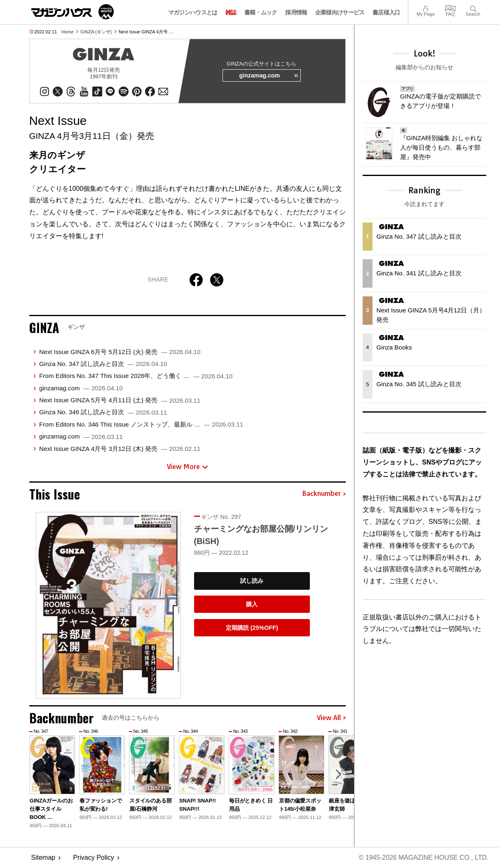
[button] (338, 775)
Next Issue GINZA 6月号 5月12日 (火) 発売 (120, 352)
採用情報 (296, 12)
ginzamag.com (268, 76)
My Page (426, 8)
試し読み (252, 581)
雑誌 (231, 12)
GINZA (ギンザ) (96, 32)
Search (473, 8)
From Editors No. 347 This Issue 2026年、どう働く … (136, 376)
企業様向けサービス (340, 12)
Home (67, 32)
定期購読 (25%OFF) (252, 628)
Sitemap (43, 858)
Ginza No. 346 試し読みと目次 (103, 412)
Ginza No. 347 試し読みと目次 (103, 364)
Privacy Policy (94, 858)
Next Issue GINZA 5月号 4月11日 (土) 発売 (120, 400)
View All (331, 718)
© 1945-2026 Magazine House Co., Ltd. (423, 858)
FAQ (450, 8)
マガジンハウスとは (193, 12)
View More (187, 467)
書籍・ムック (261, 12)
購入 (252, 605)
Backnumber (324, 494)
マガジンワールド (73, 12)
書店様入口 (386, 12)
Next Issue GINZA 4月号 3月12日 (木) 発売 (120, 449)
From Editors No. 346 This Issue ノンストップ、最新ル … (141, 424)
